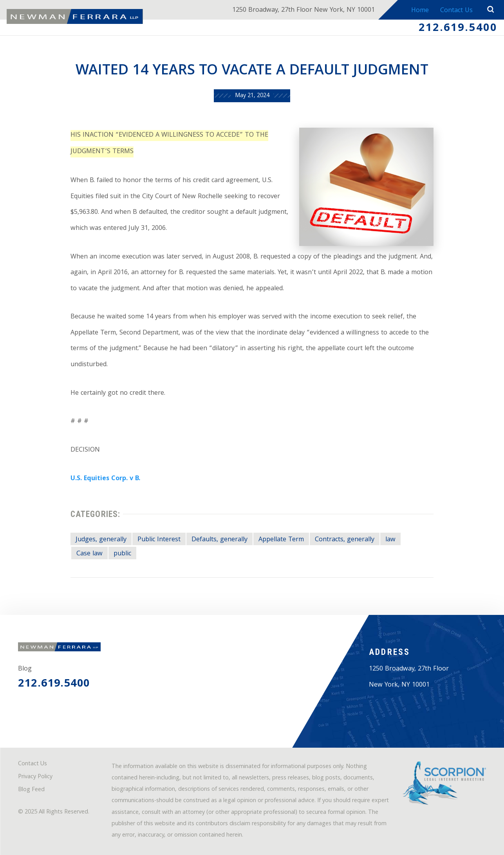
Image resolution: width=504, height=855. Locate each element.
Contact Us (456, 11)
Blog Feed (31, 790)
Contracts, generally (345, 540)
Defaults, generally (219, 540)
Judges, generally (101, 540)
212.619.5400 (458, 29)
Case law (89, 554)
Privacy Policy (35, 777)
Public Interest (159, 540)
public (122, 554)
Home (420, 11)
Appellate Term (281, 540)
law (390, 540)
